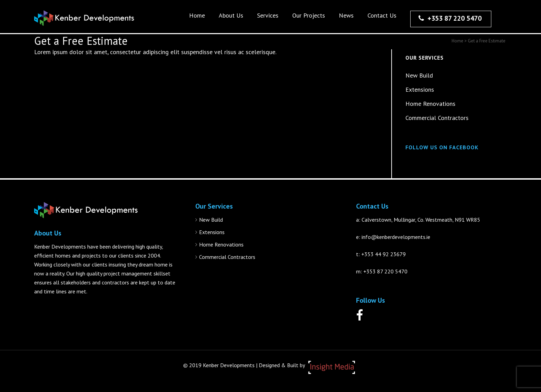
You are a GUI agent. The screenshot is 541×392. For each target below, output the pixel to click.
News (346, 15)
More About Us (51, 309)
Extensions (420, 89)
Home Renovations (430, 104)
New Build (419, 75)
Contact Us (382, 15)
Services (268, 15)
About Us (231, 15)
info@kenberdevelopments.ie (396, 237)
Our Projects (309, 15)
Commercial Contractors (437, 118)
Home (197, 15)
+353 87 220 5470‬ (450, 18)
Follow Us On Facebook (442, 147)
